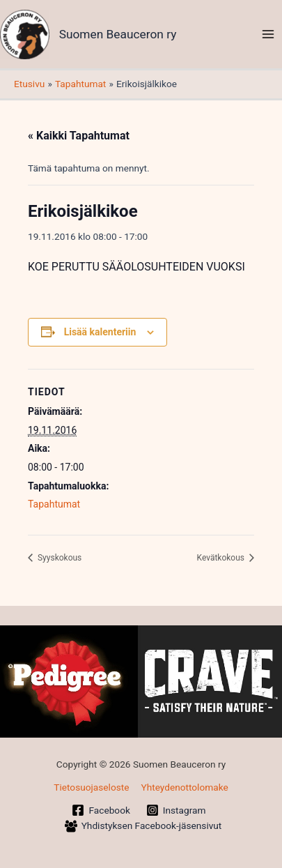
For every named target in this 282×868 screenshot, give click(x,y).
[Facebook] (101, 810)
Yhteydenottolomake (184, 787)
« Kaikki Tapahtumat (79, 136)
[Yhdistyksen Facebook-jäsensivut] (143, 826)
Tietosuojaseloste (91, 787)
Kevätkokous (222, 558)
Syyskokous (58, 558)
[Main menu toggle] (268, 35)
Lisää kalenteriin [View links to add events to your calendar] (100, 332)
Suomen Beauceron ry (118, 34)
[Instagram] (176, 810)
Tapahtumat (54, 504)
